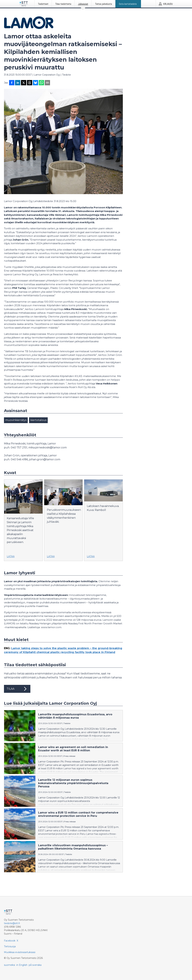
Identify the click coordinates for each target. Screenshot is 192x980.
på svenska (35, 965)
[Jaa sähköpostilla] (47, 83)
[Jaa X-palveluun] (24, 83)
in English (22, 965)
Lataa (11, 556)
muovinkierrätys (16, 420)
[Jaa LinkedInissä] (18, 83)
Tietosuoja (10, 946)
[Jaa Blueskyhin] (35, 83)
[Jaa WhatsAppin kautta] (41, 83)
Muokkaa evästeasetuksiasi (20, 952)
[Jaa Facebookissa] (12, 83)
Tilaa (17, 689)
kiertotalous (38, 420)
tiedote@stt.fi (12, 923)
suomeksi (9, 965)
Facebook (10, 941)
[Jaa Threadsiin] (30, 83)
